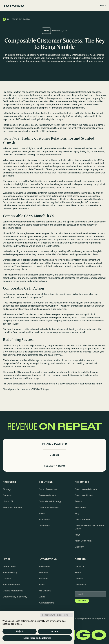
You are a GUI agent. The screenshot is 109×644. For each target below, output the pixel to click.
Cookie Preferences (13, 591)
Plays (78, 535)
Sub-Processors (11, 585)
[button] (103, 6)
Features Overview (13, 508)
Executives (45, 520)
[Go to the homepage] (13, 6)
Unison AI (8, 502)
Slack (42, 585)
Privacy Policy (10, 573)
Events (78, 502)
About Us (80, 567)
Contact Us (81, 585)
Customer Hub (82, 520)
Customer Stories (84, 496)
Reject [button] (20, 631)
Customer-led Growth (86, 489)
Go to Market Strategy (50, 502)
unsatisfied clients (89, 255)
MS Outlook (45, 591)
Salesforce (44, 567)
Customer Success (49, 508)
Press (78, 573)
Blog (77, 514)
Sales (42, 514)
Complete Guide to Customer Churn (90, 527)
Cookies (7, 579)
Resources (80, 508)
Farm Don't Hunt (83, 541)
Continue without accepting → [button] (57, 615)
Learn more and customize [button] (37, 638)
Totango (7, 489)
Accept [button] (55, 631)
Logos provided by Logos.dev (91, 619)
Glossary (79, 547)
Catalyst (7, 496)
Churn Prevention (48, 489)
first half (13, 113)
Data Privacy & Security (15, 597)
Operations (45, 526)
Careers (79, 579)
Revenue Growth (47, 496)
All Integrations (47, 603)
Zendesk (43, 573)
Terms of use (10, 567)
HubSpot (44, 579)
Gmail (42, 597)
